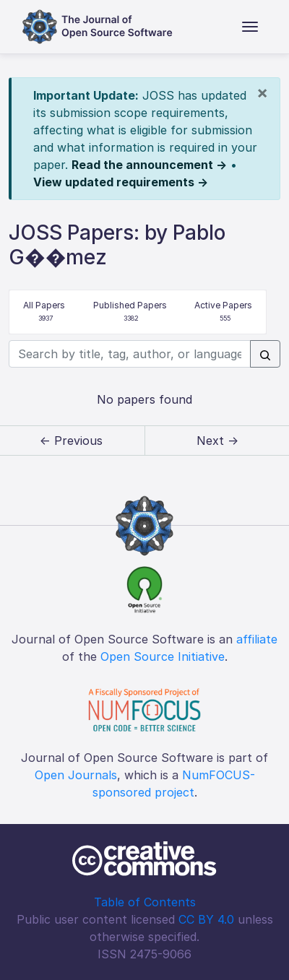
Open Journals (76, 775)
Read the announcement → (149, 165)
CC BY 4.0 (206, 919)
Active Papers (223, 312)
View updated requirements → (121, 182)
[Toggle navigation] (250, 27)
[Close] (262, 92)
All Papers (44, 312)
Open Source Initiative (163, 656)
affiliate (257, 639)
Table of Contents (145, 902)
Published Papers (130, 312)
